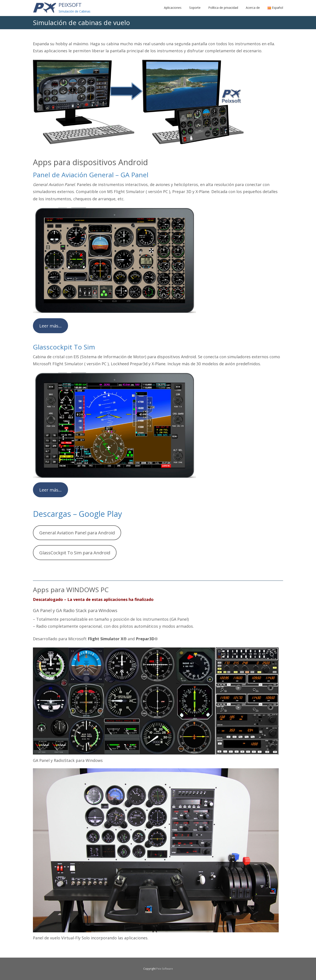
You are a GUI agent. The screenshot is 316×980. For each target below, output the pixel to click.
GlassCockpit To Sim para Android (75, 553)
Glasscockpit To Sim (64, 347)
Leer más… (50, 326)
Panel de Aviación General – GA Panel (91, 175)
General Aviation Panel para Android (77, 533)
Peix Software (165, 969)
